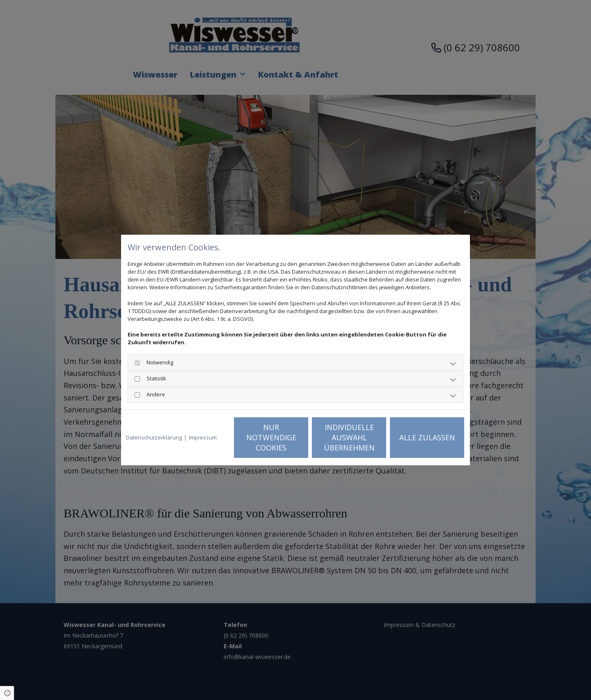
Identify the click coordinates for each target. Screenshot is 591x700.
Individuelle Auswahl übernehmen (349, 437)
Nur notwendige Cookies (271, 437)
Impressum (203, 437)
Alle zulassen (427, 437)
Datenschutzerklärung (154, 437)
